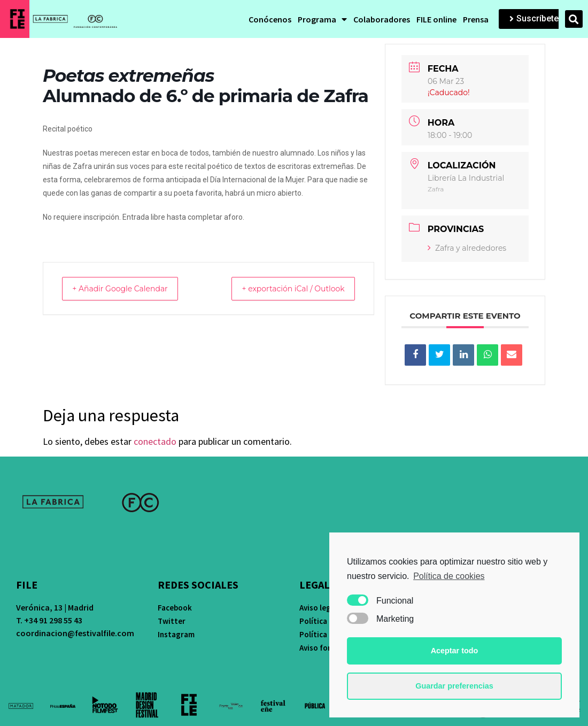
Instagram (176, 634)
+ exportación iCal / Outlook (284, 288)
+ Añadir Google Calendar (129, 288)
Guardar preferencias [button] (454, 686)
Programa (322, 19)
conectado (155, 441)
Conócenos (270, 19)
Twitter (172, 621)
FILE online (436, 19)
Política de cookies (449, 576)
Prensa (476, 19)
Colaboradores (382, 19)
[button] (534, 19)
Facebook (175, 608)
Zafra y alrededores (467, 248)
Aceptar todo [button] (455, 651)
